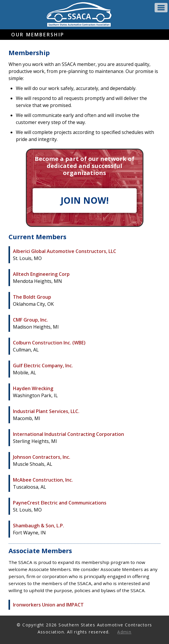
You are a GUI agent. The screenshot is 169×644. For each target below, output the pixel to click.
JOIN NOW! (85, 200)
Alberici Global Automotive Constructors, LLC (65, 251)
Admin (124, 632)
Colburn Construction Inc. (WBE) (49, 343)
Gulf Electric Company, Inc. (43, 366)
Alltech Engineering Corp (41, 274)
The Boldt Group (32, 297)
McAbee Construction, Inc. (43, 480)
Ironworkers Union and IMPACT (48, 605)
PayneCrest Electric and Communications (60, 503)
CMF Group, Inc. (30, 320)
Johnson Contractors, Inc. (42, 457)
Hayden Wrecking (33, 388)
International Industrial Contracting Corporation (68, 434)
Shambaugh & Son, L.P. (39, 526)
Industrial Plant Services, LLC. (46, 411)
